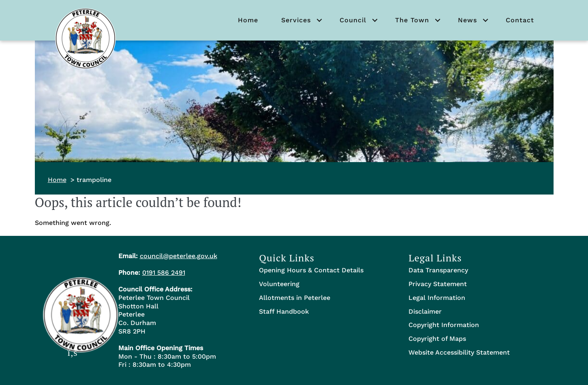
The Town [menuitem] (412, 20)
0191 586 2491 (164, 273)
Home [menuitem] (248, 20)
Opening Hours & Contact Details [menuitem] (311, 270)
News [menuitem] (467, 20)
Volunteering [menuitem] (279, 284)
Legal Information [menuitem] (437, 298)
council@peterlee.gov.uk (179, 256)
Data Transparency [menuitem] (438, 270)
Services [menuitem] (296, 20)
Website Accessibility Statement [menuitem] (459, 352)
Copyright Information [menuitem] (444, 325)
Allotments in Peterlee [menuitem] (295, 298)
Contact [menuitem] (520, 20)
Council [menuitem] (353, 20)
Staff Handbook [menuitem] (284, 311)
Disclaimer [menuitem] (425, 311)
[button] (319, 20)
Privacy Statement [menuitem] (438, 284)
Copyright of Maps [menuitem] (437, 339)
